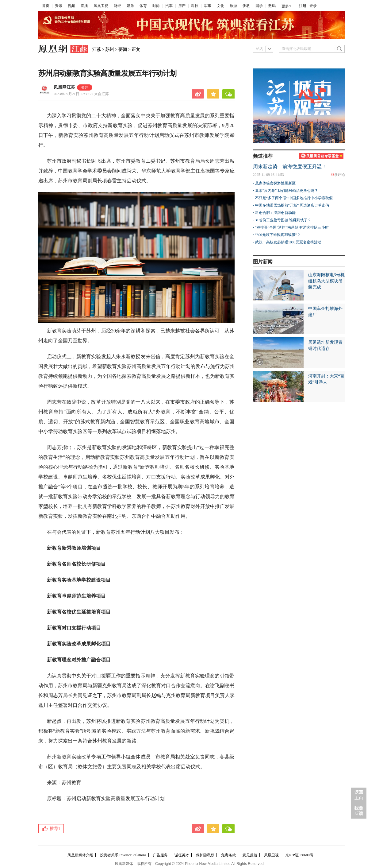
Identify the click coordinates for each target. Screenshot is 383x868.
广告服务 (160, 855)
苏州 (109, 50)
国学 (259, 6)
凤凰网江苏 (64, 87)
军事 (208, 6)
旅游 (233, 6)
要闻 (123, 50)
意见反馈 (250, 855)
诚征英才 (182, 855)
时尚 (156, 6)
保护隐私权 (205, 855)
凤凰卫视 (101, 6)
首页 (46, 6)
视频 (71, 6)
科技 (195, 6)
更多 (285, 6)
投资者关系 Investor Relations (123, 855)
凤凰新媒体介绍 (80, 855)
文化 (220, 6)
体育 (143, 6)
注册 (303, 6)
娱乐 (130, 6)
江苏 (97, 50)
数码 (272, 6)
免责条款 (228, 855)
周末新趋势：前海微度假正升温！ (290, 167)
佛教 (246, 6)
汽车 (169, 6)
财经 (117, 6)
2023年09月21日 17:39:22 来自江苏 (81, 94)
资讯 (59, 6)
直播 (84, 6)
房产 (182, 6)
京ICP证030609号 (299, 855)
